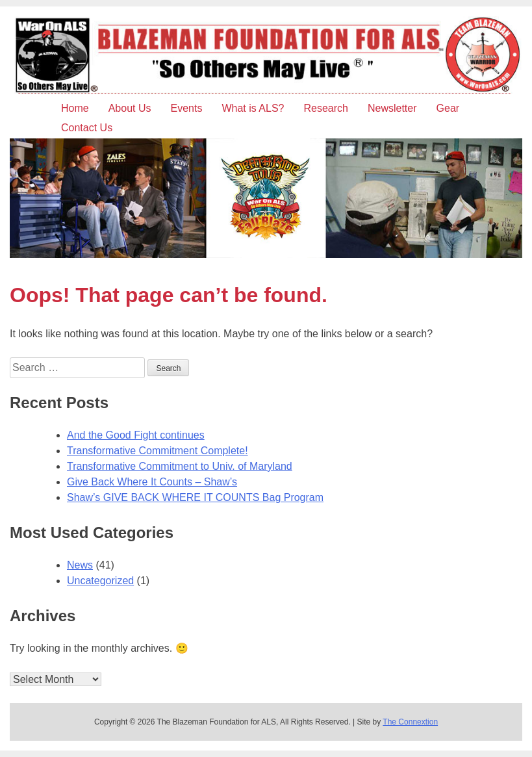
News (80, 565)
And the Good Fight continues (136, 435)
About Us (130, 108)
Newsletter (392, 108)
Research (325, 108)
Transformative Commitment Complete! (158, 451)
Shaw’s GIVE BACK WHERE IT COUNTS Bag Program (195, 497)
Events (187, 108)
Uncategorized (100, 581)
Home (75, 108)
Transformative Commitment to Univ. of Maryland (180, 466)
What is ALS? (253, 108)
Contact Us (87, 128)
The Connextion (410, 722)
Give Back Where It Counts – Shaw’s (152, 482)
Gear (448, 108)
